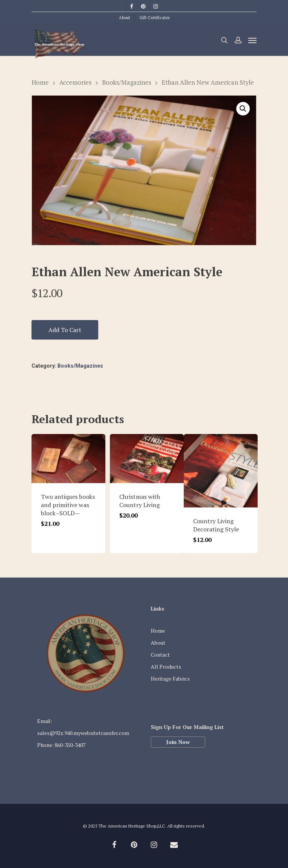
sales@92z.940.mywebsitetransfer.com (83, 733)
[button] (243, 109)
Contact (160, 655)
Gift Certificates (154, 18)
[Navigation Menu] (252, 40)
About (124, 18)
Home (40, 82)
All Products (166, 667)
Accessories (75, 82)
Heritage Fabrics (170, 679)
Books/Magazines (127, 82)
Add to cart (65, 330)
